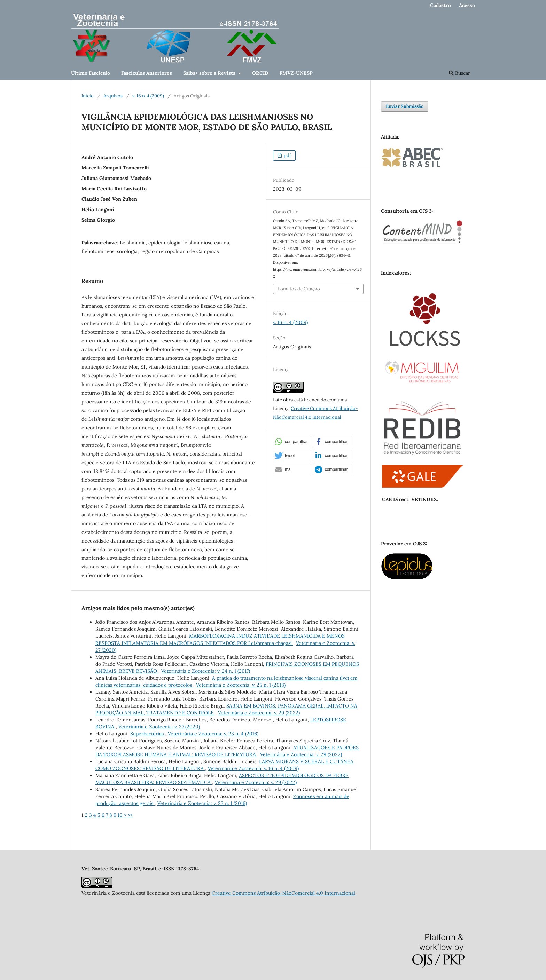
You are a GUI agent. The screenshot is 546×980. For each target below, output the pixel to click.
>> (130, 815)
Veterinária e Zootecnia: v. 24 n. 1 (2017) (206, 671)
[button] (292, 442)
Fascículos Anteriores (147, 73)
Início (88, 96)
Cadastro (440, 5)
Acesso (467, 5)
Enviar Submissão (405, 106)
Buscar (459, 73)
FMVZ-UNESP (296, 73)
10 (120, 815)
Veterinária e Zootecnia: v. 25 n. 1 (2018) (241, 685)
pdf (287, 155)
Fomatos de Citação (299, 289)
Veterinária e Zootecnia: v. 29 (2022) (259, 713)
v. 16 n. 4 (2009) (148, 96)
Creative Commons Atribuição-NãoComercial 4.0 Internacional (283, 893)
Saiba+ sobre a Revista (210, 73)
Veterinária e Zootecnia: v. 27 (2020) (159, 727)
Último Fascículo (91, 73)
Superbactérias (148, 734)
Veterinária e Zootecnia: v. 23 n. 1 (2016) (202, 803)
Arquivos (113, 96)
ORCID (260, 73)
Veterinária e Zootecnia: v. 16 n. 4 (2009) (253, 768)
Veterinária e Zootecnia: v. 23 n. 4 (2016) (213, 734)
